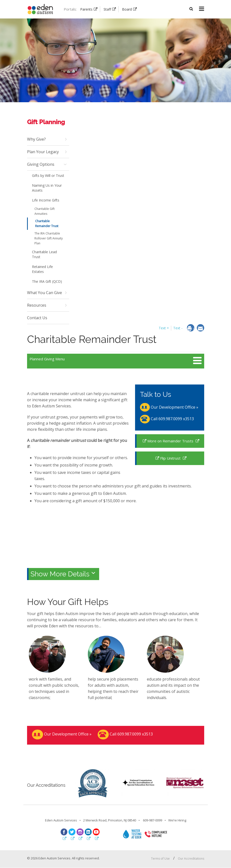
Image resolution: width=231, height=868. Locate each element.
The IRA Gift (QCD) (47, 281)
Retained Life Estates (42, 269)
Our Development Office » (169, 407)
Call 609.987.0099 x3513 (167, 419)
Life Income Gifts (46, 200)
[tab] (116, 574)
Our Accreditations (191, 859)
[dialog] (192, 329)
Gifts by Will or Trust (48, 175)
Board (127, 9)
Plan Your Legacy (43, 152)
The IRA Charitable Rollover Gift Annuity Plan (49, 238)
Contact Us (37, 318)
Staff (107, 9)
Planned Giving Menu (47, 359)
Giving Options (41, 164)
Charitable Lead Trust (44, 254)
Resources (37, 305)
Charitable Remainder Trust (47, 224)
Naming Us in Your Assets (47, 188)
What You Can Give (45, 293)
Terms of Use (160, 859)
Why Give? (36, 139)
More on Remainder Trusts (171, 441)
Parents (86, 9)
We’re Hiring (177, 820)
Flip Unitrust (171, 458)
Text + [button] (164, 328)
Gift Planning (46, 122)
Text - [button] (178, 328)
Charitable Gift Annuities (45, 211)
